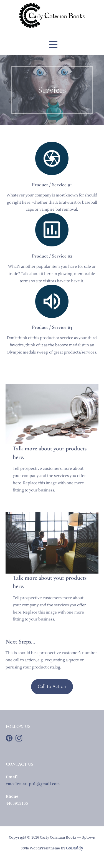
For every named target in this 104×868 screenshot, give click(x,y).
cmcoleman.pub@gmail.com (33, 784)
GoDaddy (75, 848)
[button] (53, 45)
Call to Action (52, 687)
